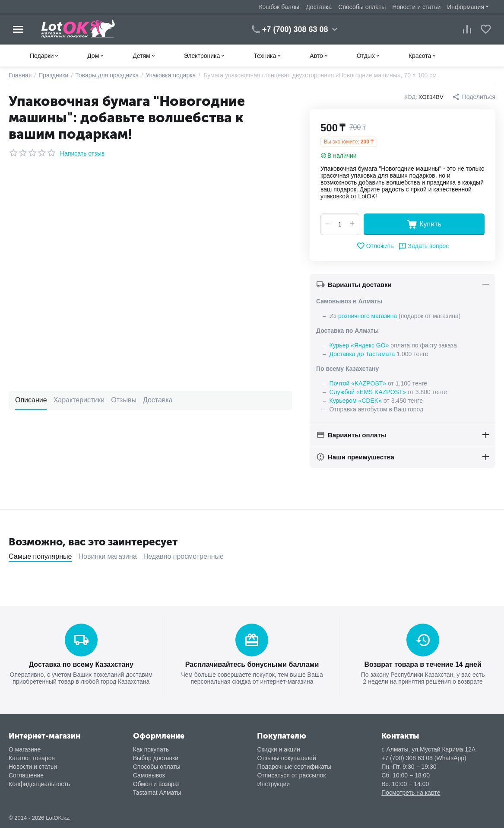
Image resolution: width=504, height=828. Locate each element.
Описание (31, 400)
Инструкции (273, 784)
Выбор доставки (156, 758)
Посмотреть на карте (411, 793)
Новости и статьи (416, 7)
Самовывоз (149, 775)
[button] (474, 97)
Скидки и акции (278, 749)
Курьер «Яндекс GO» (359, 345)
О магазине (25, 749)
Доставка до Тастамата (362, 354)
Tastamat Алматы (157, 793)
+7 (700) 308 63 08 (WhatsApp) (424, 758)
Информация (466, 7)
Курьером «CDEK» (356, 401)
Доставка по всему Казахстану (81, 664)
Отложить (375, 246)
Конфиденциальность (39, 784)
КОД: (411, 97)
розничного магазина (368, 316)
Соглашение (26, 775)
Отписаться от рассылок (291, 775)
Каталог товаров (32, 758)
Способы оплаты (362, 7)
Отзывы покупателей (286, 758)
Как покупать (151, 749)
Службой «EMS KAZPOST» (368, 392)
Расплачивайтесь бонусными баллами (252, 664)
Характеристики (79, 400)
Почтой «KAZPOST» (358, 383)
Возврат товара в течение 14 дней (423, 664)
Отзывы (124, 400)
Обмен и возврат (157, 784)
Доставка (319, 7)
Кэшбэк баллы (279, 7)
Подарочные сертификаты (294, 767)
